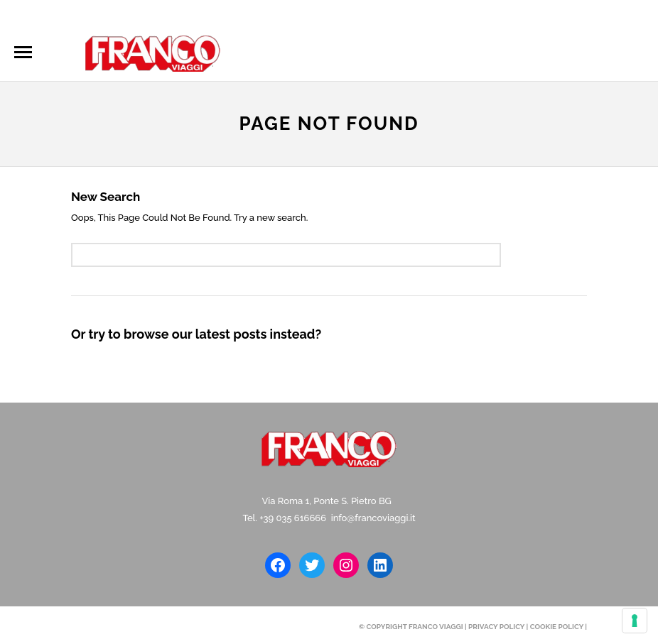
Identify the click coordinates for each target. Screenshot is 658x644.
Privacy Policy (496, 627)
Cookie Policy (557, 627)
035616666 (109, 15)
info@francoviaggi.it (207, 15)
